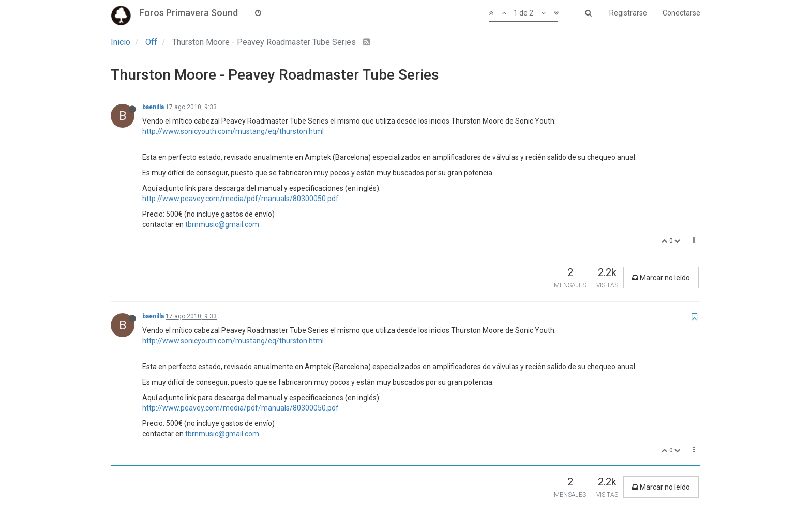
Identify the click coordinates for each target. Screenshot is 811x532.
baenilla (153, 107)
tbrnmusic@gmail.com (222, 224)
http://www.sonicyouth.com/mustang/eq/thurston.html (233, 131)
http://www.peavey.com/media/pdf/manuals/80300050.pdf (241, 199)
